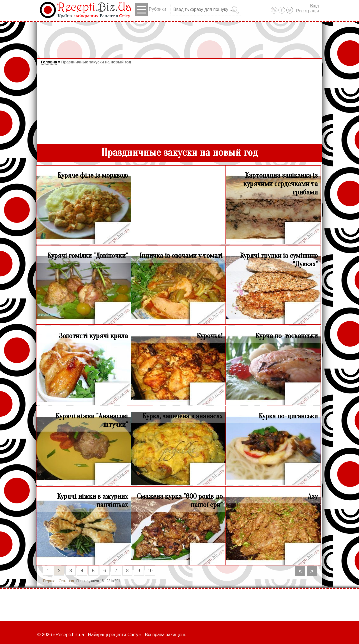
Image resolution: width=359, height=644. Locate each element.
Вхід (315, 6)
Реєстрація (307, 11)
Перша (49, 581)
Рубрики (150, 10)
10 (150, 571)
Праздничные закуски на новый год (96, 62)
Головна (49, 62)
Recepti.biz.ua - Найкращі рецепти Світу (97, 635)
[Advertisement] (179, 37)
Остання (66, 581)
